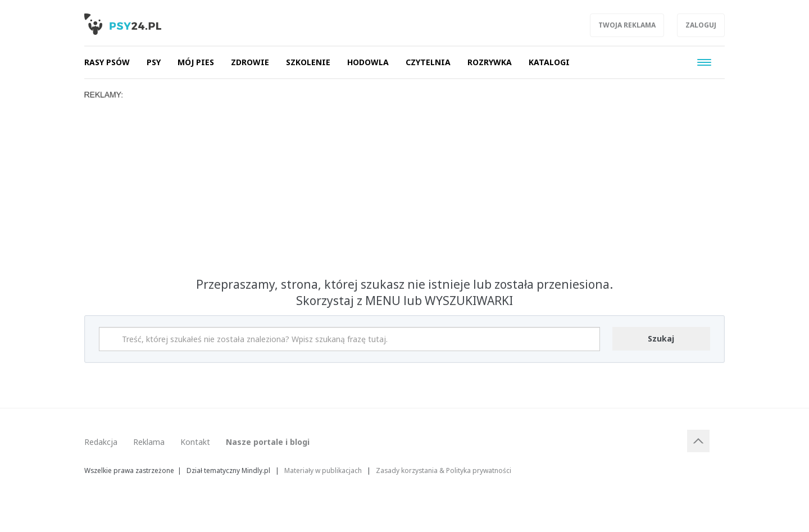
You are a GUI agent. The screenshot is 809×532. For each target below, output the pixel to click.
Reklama (149, 442)
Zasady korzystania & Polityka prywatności (444, 470)
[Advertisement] (404, 184)
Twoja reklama (627, 25)
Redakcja (101, 442)
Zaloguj (701, 25)
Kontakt (195, 442)
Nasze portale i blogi (268, 442)
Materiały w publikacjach (323, 470)
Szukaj (661, 338)
